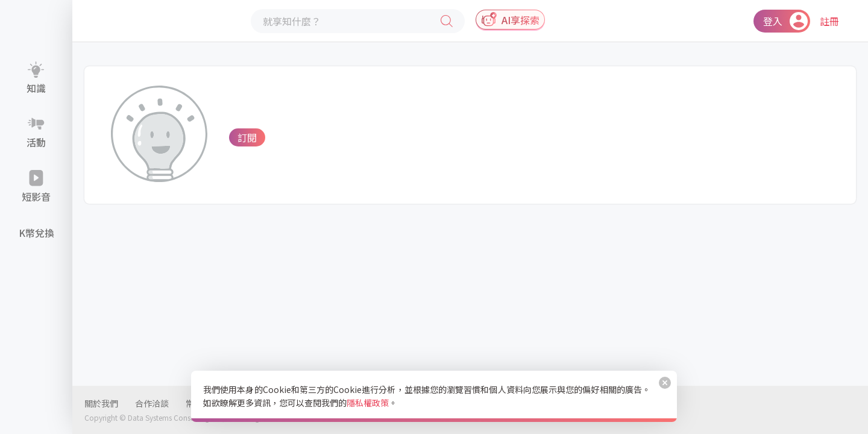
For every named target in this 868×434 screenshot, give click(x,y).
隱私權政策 (368, 403)
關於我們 (101, 403)
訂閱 (247, 137)
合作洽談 (152, 403)
